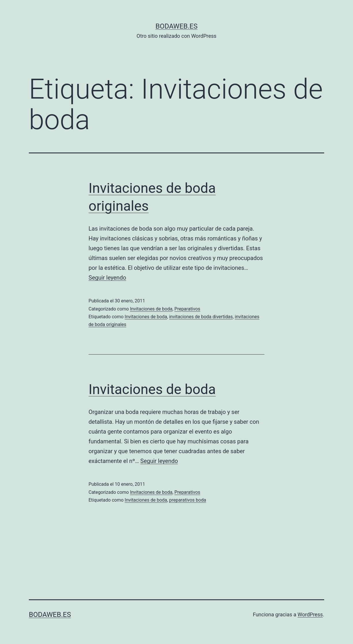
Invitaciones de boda (151, 309)
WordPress (310, 614)
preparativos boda (187, 500)
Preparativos (187, 309)
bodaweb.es (176, 26)
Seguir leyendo (107, 278)
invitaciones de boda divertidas (201, 317)
